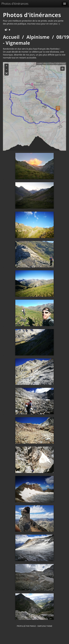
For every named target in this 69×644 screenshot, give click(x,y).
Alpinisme (38, 37)
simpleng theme (45, 626)
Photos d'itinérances (15, 4)
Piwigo (33, 626)
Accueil (11, 37)
